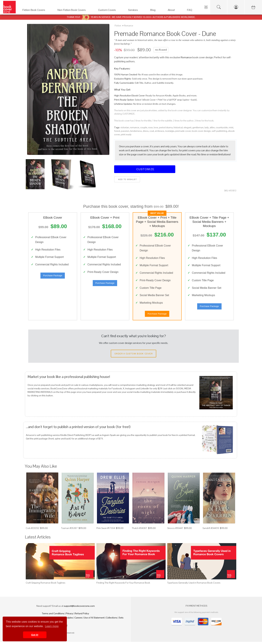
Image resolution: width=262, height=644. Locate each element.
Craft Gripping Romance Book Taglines (45, 585)
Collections (112, 620)
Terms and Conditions (53, 616)
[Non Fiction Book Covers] (74, 11)
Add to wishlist (127, 179)
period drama (166, 127)
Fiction (118, 26)
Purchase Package (53, 277)
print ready (126, 134)
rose (150, 127)
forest (117, 131)
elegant (187, 127)
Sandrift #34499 (211, 530)
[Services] (136, 11)
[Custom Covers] (110, 11)
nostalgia (170, 131)
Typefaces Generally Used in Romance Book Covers (194, 585)
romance (135, 127)
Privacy (70, 616)
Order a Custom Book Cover (134, 356)
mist (231, 127)
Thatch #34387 (140, 530)
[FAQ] (192, 11)
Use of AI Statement (94, 620)
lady (207, 127)
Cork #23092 (32, 530)
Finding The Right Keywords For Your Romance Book (123, 585)
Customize (145, 169)
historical (178, 127)
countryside (222, 127)
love (156, 127)
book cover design (201, 131)
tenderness (136, 131)
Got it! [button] (35, 635)
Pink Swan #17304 (106, 530)
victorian (125, 127)
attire (212, 127)
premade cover (183, 131)
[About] (174, 11)
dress (146, 131)
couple (144, 127)
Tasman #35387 (69, 530)
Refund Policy (82, 616)
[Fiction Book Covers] (37, 11)
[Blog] (156, 11)
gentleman (198, 127)
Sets (121, 620)
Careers (78, 620)
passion (125, 131)
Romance (128, 26)
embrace (159, 131)
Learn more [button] (52, 626)
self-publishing (219, 131)
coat (152, 131)
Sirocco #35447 (175, 530)
